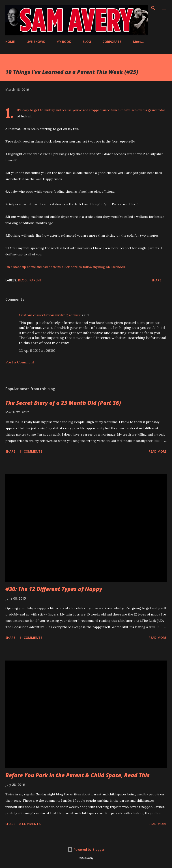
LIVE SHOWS (36, 42)
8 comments (30, 824)
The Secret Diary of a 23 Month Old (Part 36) (63, 403)
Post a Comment (20, 362)
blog (23, 280)
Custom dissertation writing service (50, 315)
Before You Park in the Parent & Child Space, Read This (77, 775)
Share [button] (156, 280)
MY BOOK (64, 42)
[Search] (153, 8)
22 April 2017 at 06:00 (37, 350)
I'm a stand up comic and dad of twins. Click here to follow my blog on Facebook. (66, 267)
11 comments (31, 451)
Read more (158, 451)
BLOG (87, 42)
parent (35, 280)
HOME (10, 42)
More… (138, 42)
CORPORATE (112, 42)
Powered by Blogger (86, 850)
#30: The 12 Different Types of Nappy (54, 589)
